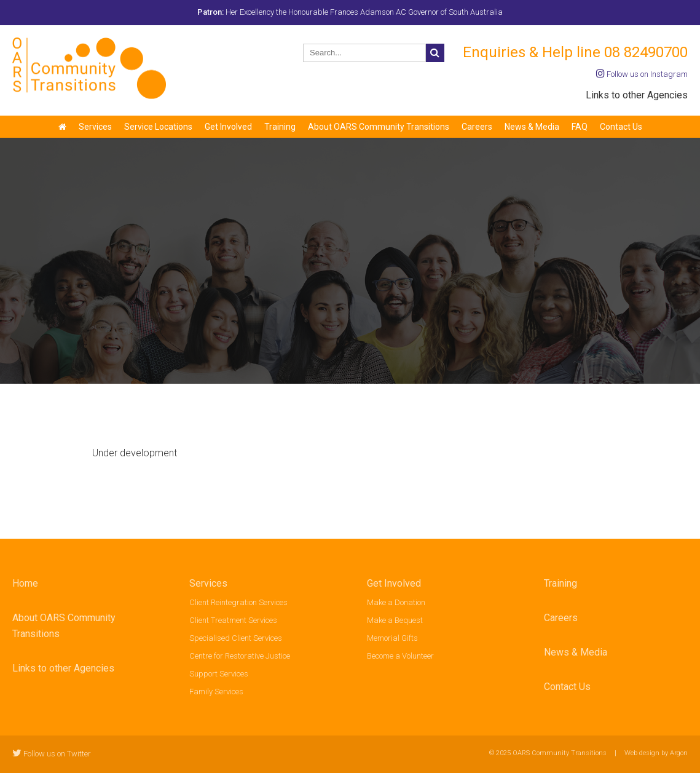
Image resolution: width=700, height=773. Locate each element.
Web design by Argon (656, 753)
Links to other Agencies (637, 95)
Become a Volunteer (400, 656)
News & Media (532, 127)
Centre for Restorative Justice (240, 656)
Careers (477, 127)
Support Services (219, 674)
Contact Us (621, 127)
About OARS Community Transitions (379, 127)
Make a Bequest (395, 620)
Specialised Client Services (236, 638)
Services (95, 127)
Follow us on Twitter (52, 754)
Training (280, 127)
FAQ (580, 127)
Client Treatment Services (233, 620)
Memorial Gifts (392, 638)
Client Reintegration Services (238, 602)
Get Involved (228, 127)
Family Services (216, 692)
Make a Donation (396, 602)
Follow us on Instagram (642, 74)
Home (25, 583)
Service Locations (158, 127)
